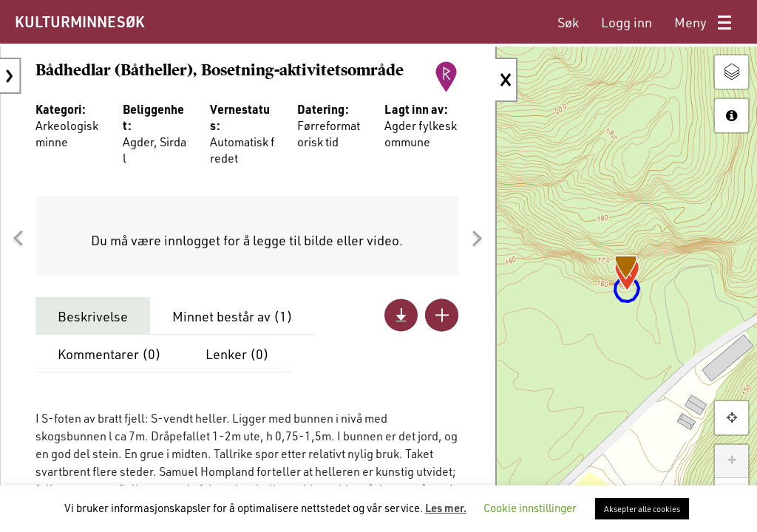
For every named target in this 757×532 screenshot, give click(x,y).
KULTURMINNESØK (79, 21)
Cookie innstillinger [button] (530, 508)
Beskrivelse (93, 325)
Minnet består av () (232, 325)
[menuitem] (568, 23)
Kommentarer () (109, 363)
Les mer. (446, 508)
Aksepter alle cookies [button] (642, 509)
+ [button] (731, 461)
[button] (18, 247)
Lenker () (237, 363)
